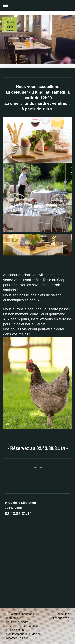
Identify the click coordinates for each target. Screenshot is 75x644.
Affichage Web (60, 618)
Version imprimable (21, 614)
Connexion (62, 614)
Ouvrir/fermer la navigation (37, 5)
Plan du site (13, 618)
